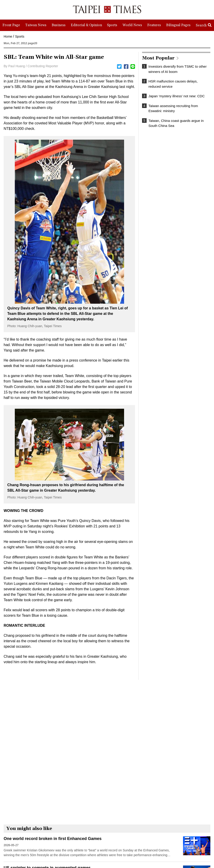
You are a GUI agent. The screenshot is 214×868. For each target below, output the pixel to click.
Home (8, 36)
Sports (20, 36)
